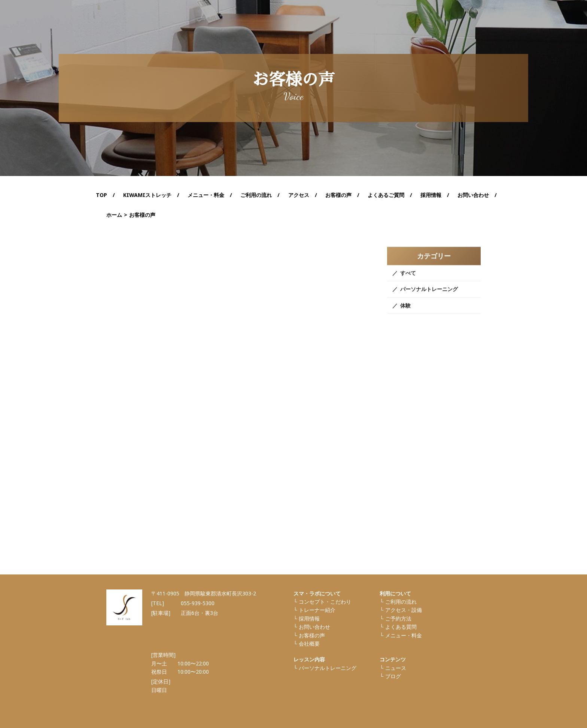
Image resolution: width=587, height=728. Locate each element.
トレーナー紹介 (317, 610)
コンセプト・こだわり (325, 602)
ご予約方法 (398, 618)
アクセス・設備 (404, 610)
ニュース (396, 668)
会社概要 (309, 644)
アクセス (299, 195)
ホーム (114, 215)
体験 (405, 311)
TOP (101, 195)
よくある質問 (401, 627)
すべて (408, 278)
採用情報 (431, 195)
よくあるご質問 (386, 195)
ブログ (393, 676)
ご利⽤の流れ (401, 602)
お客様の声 (338, 195)
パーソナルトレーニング (429, 295)
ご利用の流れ (256, 195)
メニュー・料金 (404, 635)
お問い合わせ (473, 195)
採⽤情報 (309, 618)
